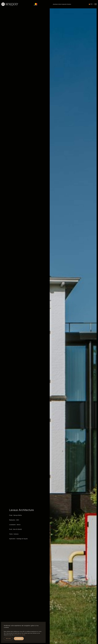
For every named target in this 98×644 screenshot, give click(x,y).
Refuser (8, 639)
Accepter (19, 639)
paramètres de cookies (20, 635)
